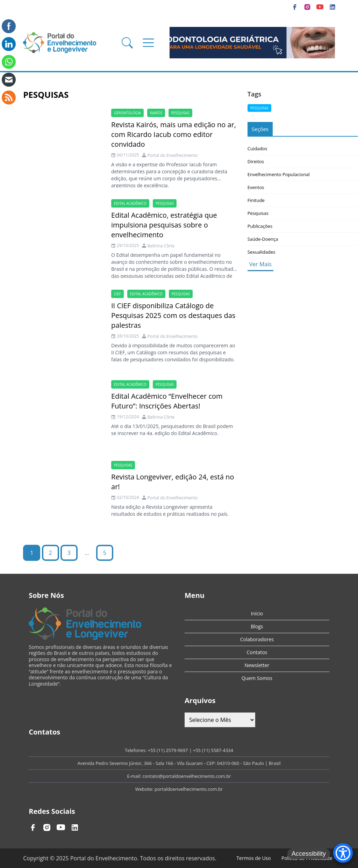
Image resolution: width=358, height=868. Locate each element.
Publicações (260, 226)
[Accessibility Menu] (343, 853)
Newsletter (257, 665)
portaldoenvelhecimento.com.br (189, 789)
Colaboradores (257, 639)
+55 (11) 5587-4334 (213, 750)
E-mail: (135, 776)
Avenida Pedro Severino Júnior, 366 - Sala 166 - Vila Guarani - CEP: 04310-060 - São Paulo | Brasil (179, 763)
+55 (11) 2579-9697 (168, 750)
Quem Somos (257, 678)
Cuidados (257, 149)
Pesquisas (180, 113)
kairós (156, 113)
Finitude (256, 200)
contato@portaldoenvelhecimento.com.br (187, 776)
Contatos (257, 652)
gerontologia (127, 113)
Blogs (257, 626)
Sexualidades (262, 252)
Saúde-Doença (263, 239)
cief (117, 294)
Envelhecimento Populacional (279, 174)
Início (257, 613)
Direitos (256, 161)
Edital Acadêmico (130, 203)
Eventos (256, 187)
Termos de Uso (253, 858)
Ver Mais (260, 264)
